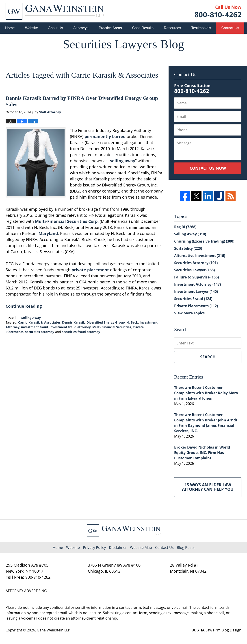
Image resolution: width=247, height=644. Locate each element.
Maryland (48, 233)
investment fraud (35, 327)
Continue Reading (24, 306)
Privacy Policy (94, 548)
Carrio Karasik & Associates (39, 322)
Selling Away (31, 318)
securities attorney (40, 332)
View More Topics (189, 313)
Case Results (143, 28)
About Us (56, 28)
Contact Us (230, 28)
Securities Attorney (196, 263)
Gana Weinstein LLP (53, 630)
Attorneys (81, 28)
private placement (90, 270)
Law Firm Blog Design (217, 630)
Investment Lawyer (196, 291)
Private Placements (196, 306)
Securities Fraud (193, 299)
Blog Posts (186, 548)
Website (32, 28)
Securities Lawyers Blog (55, 11)
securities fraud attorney (81, 332)
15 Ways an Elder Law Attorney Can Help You (208, 487)
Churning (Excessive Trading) (204, 241)
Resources (172, 28)
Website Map (141, 548)
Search (208, 357)
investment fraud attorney (70, 327)
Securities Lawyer (194, 270)
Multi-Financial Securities (112, 327)
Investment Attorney (197, 284)
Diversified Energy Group (106, 322)
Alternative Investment (200, 256)
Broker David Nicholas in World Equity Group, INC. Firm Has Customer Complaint (202, 453)
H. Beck (132, 322)
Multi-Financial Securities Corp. (67, 221)
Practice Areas (110, 28)
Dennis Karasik (74, 322)
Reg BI (185, 227)
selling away (123, 161)
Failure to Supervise (196, 277)
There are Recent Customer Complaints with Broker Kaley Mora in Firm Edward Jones (206, 393)
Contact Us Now (208, 168)
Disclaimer (118, 548)
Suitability (188, 248)
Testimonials (201, 28)
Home (10, 28)
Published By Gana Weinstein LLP (218, 11)
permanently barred (105, 136)
